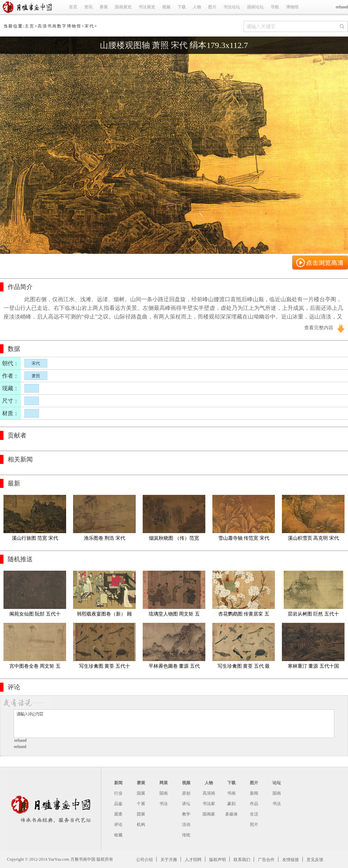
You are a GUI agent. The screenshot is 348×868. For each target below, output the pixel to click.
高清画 (209, 793)
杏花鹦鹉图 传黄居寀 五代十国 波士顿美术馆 (244, 615)
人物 (197, 7)
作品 (254, 804)
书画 (231, 793)
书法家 (209, 804)
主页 (30, 26)
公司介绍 (144, 859)
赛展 (104, 7)
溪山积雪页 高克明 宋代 (313, 538)
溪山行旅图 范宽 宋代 (35, 538)
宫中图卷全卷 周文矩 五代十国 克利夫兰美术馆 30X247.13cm (35, 668)
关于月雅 (169, 859)
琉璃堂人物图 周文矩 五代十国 (174, 615)
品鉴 (118, 804)
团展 (141, 814)
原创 (186, 793)
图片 (212, 7)
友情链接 (291, 859)
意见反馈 (315, 859)
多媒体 (231, 814)
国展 (141, 793)
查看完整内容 (319, 328)
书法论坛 (232, 7)
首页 (73, 7)
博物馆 (292, 7)
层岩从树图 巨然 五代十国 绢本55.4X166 (313, 615)
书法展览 (147, 7)
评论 (118, 825)
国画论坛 (255, 7)
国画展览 (123, 7)
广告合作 (266, 859)
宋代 (89, 26)
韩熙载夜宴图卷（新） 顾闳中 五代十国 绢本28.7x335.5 (104, 615)
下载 (182, 7)
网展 (164, 783)
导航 (275, 7)
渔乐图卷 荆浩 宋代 (105, 538)
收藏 (118, 835)
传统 (186, 835)
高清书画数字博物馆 (60, 26)
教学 (186, 814)
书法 (164, 804)
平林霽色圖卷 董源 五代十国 (174, 668)
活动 (186, 825)
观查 (118, 814)
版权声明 (217, 859)
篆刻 (231, 804)
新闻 (118, 783)
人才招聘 (193, 859)
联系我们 (242, 859)
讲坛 (186, 804)
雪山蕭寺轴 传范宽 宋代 (244, 538)
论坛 (277, 783)
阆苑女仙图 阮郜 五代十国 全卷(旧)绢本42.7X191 (35, 615)
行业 (118, 793)
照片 (254, 825)
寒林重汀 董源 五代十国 (313, 666)
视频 (166, 7)
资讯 (88, 7)
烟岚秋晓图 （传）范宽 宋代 (175, 540)
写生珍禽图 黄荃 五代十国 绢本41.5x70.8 (105, 668)
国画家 (209, 814)
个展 (141, 804)
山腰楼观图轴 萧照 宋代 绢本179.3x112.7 (174, 45)
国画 (164, 793)
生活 (254, 814)
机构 (141, 825)
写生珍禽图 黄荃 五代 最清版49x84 (244, 668)
